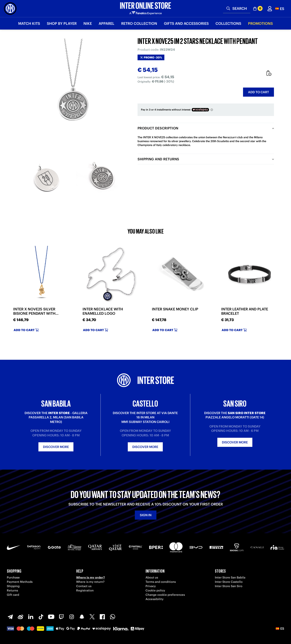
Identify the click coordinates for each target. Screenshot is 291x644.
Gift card (13, 595)
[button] (280, 9)
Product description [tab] (158, 128)
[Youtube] (51, 617)
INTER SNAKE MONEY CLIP (175, 309)
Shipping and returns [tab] (158, 159)
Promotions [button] (260, 23)
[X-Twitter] (92, 617)
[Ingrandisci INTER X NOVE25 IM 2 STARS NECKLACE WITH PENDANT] (74, 93)
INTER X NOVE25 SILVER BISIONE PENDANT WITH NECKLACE (34, 311)
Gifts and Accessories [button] (186, 23)
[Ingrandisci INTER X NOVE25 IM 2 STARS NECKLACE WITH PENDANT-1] (45, 179)
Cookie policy (155, 590)
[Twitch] (61, 617)
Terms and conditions (161, 582)
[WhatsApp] (113, 617)
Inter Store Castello (229, 582)
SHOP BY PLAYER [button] (62, 23)
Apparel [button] (107, 23)
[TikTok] (41, 617)
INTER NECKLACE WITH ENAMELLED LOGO (103, 311)
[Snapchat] (82, 617)
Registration (85, 590)
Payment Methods (20, 582)
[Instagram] (72, 617)
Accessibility (154, 599)
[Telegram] (10, 617)
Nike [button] (88, 23)
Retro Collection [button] (139, 23)
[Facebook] (102, 617)
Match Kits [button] (29, 23)
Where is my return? (90, 582)
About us (152, 577)
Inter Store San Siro (229, 586)
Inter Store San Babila (230, 577)
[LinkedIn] (31, 617)
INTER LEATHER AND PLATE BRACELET (245, 311)
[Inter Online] (10, 9)
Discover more (56, 447)
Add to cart (258, 92)
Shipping (13, 586)
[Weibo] (20, 617)
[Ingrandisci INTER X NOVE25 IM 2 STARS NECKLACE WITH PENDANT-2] (102, 179)
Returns (12, 590)
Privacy (151, 586)
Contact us (84, 586)
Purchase (13, 577)
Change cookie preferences (165, 595)
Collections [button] (228, 23)
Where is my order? (90, 577)
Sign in (146, 515)
